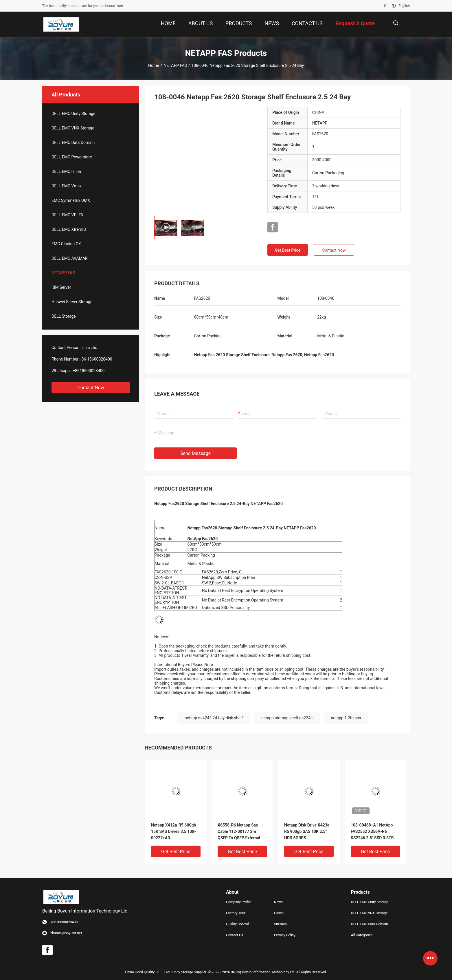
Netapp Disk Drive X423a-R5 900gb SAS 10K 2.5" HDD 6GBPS (308, 831)
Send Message (195, 453)
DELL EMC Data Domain (73, 142)
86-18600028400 (97, 359)
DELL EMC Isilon (66, 171)
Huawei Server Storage (72, 302)
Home (154, 65)
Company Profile (239, 902)
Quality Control (237, 924)
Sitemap (280, 924)
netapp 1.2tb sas (346, 718)
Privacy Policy (285, 935)
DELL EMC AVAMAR (70, 258)
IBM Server (61, 287)
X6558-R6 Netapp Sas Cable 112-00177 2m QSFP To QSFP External (239, 831)
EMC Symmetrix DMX (71, 200)
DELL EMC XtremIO (69, 229)
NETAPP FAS (175, 65)
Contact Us (235, 935)
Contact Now (91, 388)
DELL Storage (64, 316)
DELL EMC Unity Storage (73, 114)
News (278, 902)
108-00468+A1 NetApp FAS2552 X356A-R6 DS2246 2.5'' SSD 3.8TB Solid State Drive (372, 832)
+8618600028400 (89, 371)
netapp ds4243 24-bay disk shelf (214, 718)
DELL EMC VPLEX (67, 215)
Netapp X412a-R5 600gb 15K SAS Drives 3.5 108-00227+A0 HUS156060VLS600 (173, 832)
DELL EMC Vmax (67, 186)
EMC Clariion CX (66, 244)
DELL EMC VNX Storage (73, 128)
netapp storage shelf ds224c (287, 718)
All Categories (362, 935)
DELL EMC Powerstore (72, 157)
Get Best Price (288, 250)
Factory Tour (236, 913)
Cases (279, 913)
